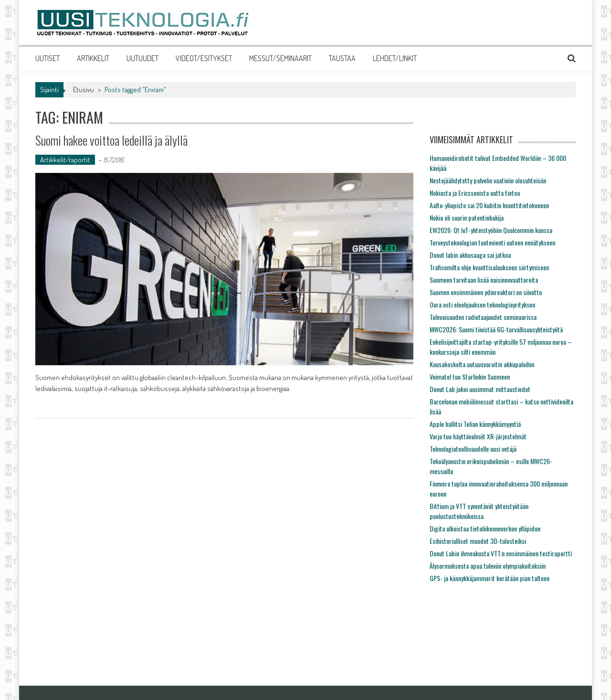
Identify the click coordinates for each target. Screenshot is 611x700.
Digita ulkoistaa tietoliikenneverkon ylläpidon (485, 528)
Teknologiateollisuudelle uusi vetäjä (473, 449)
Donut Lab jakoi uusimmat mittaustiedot (480, 389)
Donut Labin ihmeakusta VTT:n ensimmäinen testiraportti (501, 553)
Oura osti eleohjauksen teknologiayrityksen (482, 304)
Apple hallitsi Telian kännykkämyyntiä (475, 424)
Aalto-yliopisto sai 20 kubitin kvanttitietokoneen (489, 205)
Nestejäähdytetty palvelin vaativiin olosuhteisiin (488, 180)
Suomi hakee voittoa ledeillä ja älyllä (111, 140)
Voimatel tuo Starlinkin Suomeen (470, 377)
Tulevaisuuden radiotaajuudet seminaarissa (483, 317)
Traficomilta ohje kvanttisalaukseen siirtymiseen (489, 267)
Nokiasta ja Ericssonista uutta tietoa (475, 193)
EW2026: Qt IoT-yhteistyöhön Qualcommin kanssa (491, 230)
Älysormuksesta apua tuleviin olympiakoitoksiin (488, 566)
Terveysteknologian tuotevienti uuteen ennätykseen (492, 242)
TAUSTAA (342, 58)
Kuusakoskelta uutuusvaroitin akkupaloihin (482, 364)
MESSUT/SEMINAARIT (280, 58)
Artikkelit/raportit (65, 160)
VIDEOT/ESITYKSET (204, 58)
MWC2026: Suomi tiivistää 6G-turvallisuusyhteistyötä (496, 329)
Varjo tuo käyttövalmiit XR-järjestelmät (478, 436)
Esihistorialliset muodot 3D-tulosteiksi (478, 541)
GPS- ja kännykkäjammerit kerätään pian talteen (490, 578)
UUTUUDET (142, 58)
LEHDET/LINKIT (395, 58)
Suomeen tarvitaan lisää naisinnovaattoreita (484, 280)
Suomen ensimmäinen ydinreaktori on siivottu (486, 292)
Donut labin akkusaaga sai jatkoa (470, 255)
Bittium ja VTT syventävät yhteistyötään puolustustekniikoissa (479, 511)
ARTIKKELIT (93, 58)
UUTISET (47, 58)
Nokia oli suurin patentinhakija (467, 217)
